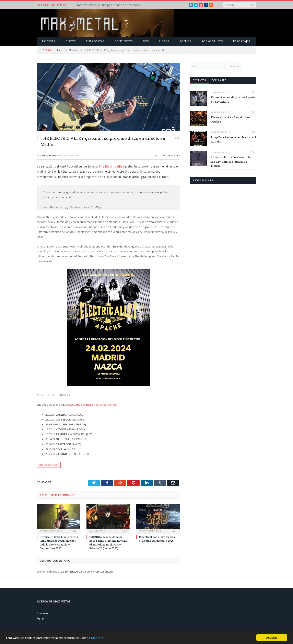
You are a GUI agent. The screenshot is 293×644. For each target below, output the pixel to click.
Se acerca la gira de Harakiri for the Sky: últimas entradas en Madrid (231, 162)
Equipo (41, 618)
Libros (164, 41)
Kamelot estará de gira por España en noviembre (109, 5)
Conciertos (124, 41)
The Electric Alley (111, 166)
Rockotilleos (212, 41)
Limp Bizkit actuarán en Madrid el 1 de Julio (233, 139)
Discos (71, 41)
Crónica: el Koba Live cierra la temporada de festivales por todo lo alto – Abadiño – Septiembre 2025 (59, 543)
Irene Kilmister (51, 155)
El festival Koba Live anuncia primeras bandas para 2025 (157, 539)
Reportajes (242, 41)
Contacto (42, 613)
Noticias (49, 41)
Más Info (97, 638)
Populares (219, 80)
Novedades (173, 155)
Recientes (199, 80)
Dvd (146, 41)
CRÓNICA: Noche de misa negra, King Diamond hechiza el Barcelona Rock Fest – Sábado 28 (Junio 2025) (108, 543)
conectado (71, 572)
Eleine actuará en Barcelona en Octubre (231, 119)
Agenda (185, 41)
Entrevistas (95, 41)
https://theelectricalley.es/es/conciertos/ (92, 405)
